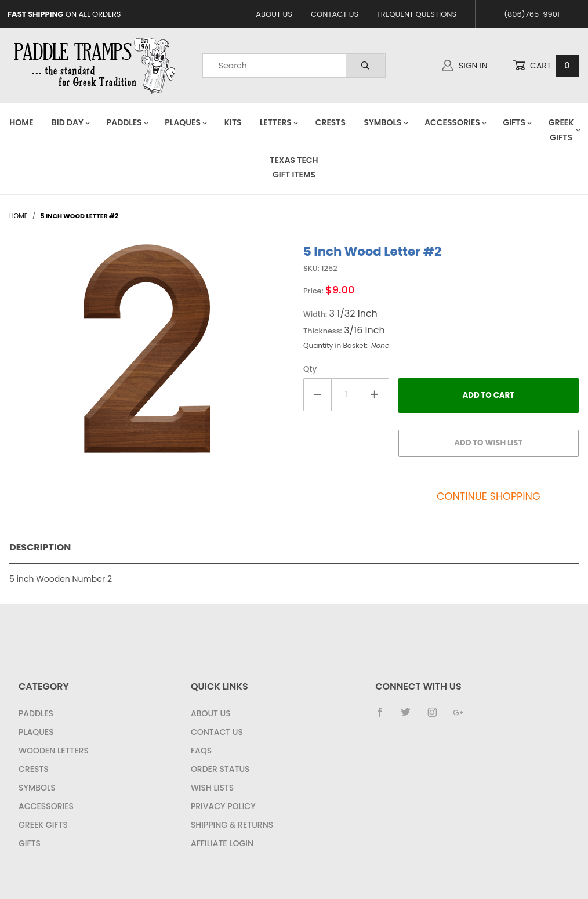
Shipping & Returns (232, 825)
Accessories (456, 122)
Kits (233, 122)
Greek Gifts (43, 825)
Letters (279, 122)
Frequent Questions (417, 14)
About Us (274, 14)
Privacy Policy (223, 806)
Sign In (464, 66)
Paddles (128, 122)
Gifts (518, 122)
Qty (310, 369)
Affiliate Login (222, 843)
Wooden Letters (54, 751)
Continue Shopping (489, 496)
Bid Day (71, 122)
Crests (331, 122)
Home (21, 122)
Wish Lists (212, 788)
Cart (546, 66)
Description (40, 547)
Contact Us (335, 14)
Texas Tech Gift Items (294, 167)
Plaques (186, 122)
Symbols (386, 122)
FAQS (201, 751)
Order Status (220, 769)
